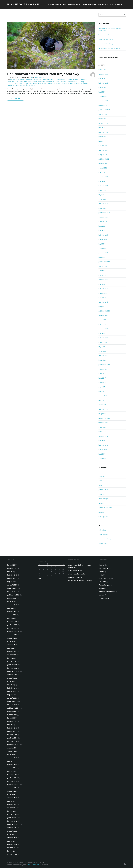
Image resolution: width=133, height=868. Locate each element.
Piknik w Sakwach (23, 4)
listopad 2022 (103, 105)
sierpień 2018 (103, 320)
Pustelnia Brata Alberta (30, 83)
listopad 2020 (103, 208)
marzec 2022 (103, 137)
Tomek (31, 77)
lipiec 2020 (102, 226)
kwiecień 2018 (103, 338)
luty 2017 (102, 400)
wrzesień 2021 (103, 163)
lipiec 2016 (102, 432)
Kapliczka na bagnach (26, 81)
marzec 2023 (103, 87)
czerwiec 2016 (103, 436)
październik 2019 (104, 262)
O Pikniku (119, 4)
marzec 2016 (103, 449)
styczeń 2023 (103, 96)
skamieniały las (78, 83)
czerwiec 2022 (103, 123)
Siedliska (70, 83)
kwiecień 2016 (103, 445)
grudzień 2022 (103, 101)
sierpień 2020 (103, 222)
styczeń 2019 (103, 298)
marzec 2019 (103, 293)
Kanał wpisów (103, 534)
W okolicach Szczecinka (106, 39)
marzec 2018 (103, 342)
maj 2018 (102, 333)
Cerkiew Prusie (37, 79)
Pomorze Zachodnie (57, 4)
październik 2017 (104, 365)
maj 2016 (102, 441)
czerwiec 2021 (103, 177)
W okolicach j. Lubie (105, 35)
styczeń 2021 (103, 199)
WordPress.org (103, 543)
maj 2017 (102, 387)
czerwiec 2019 (103, 280)
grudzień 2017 (103, 356)
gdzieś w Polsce (106, 4)
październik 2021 (104, 159)
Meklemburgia (74, 4)
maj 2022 (102, 128)
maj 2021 (102, 181)
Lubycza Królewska (68, 81)
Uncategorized (103, 517)
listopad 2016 (103, 414)
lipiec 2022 (102, 119)
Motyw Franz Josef (33, 865)
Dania (100, 485)
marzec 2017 (103, 396)
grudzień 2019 (103, 253)
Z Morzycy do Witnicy (106, 44)
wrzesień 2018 (103, 315)
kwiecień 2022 (103, 132)
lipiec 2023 (102, 70)
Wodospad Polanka (18, 85)
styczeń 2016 (103, 458)
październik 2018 (104, 311)
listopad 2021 (103, 155)
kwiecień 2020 (103, 235)
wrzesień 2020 (103, 217)
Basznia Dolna (14, 79)
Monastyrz (77, 81)
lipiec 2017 (102, 378)
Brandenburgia (89, 4)
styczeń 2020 (103, 248)
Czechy (101, 481)
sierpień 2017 (103, 374)
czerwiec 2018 (103, 329)
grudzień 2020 (103, 204)
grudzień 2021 (103, 150)
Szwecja (101, 512)
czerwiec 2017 (103, 382)
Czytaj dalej (15, 98)
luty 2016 (102, 454)
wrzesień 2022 (103, 114)
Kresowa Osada (51, 81)
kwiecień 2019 (103, 289)
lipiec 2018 (102, 324)
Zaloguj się (102, 530)
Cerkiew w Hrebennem (49, 79)
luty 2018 (102, 347)
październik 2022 (104, 110)
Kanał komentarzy (105, 539)
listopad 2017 (103, 360)
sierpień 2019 (103, 271)
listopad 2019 (103, 257)
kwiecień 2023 (103, 83)
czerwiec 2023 (103, 74)
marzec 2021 (103, 190)
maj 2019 (102, 284)
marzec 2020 (103, 239)
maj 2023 (102, 79)
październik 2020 (104, 213)
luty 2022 (102, 141)
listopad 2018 (103, 306)
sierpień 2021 (103, 168)
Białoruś (101, 472)
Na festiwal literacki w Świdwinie (109, 48)
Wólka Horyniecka (30, 85)
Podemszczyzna (18, 83)
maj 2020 (102, 230)
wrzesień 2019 (103, 266)
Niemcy (101, 503)
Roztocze (50, 83)
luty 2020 (102, 244)
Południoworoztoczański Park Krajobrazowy (43, 74)
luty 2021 (102, 195)
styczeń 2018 (103, 351)
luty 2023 (102, 92)
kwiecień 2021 (103, 186)
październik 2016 (104, 418)
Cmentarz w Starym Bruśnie (64, 79)
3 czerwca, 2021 (13, 77)
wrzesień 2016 (103, 423)
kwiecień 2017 (103, 391)
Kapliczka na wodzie (39, 81)
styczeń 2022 (103, 146)
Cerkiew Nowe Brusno (26, 79)
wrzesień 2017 (103, 369)
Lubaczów (59, 81)
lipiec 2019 (102, 275)
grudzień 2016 (103, 409)
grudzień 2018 (103, 302)
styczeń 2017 (103, 405)
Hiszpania (102, 494)
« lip (39, 578)
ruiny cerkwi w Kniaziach (60, 83)
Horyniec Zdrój (77, 79)
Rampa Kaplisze (42, 83)
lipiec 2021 (102, 172)
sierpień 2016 (103, 427)
